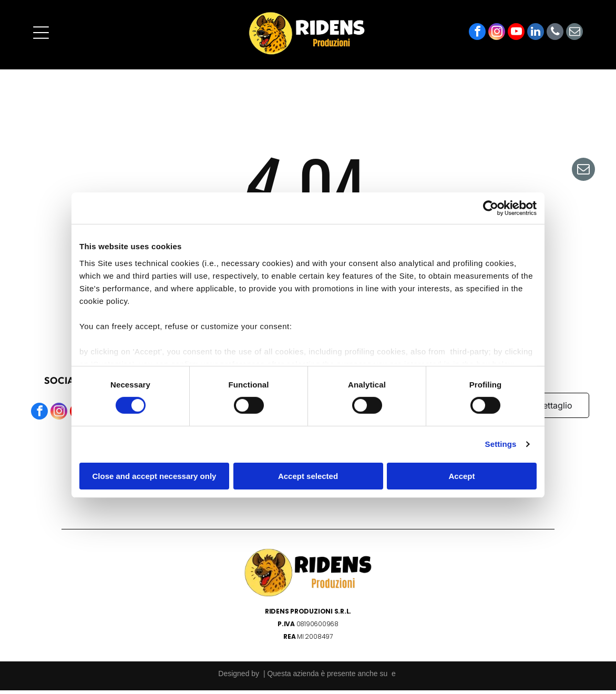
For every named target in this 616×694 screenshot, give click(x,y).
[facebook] (477, 37)
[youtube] (516, 37)
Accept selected (308, 478)
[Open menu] (41, 36)
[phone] (555, 37)
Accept (461, 478)
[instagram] (497, 37)
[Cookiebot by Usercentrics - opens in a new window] (491, 210)
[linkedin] (536, 37)
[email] (574, 37)
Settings (501, 446)
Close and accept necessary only (155, 478)
